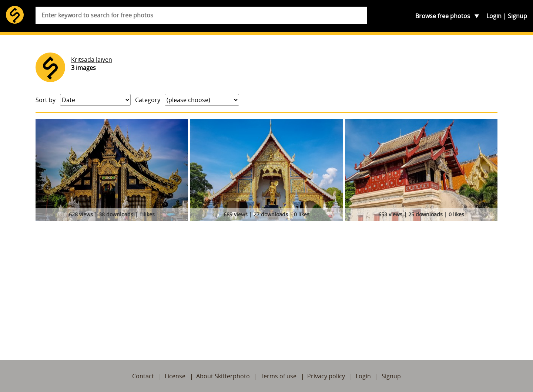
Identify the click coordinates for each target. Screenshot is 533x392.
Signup (517, 16)
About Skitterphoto (223, 376)
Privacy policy (326, 376)
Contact (143, 376)
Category (148, 100)
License (175, 376)
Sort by (46, 100)
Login (494, 16)
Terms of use (279, 376)
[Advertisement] (266, 279)
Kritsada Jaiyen (92, 60)
